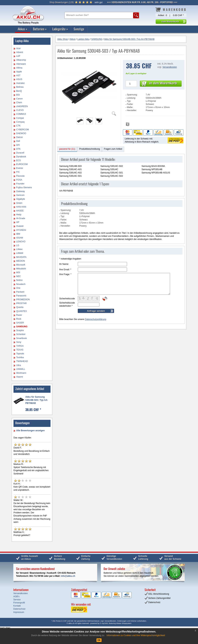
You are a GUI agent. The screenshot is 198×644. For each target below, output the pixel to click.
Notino (19, 280)
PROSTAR (21, 303)
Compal (20, 118)
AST (18, 75)
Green (19, 203)
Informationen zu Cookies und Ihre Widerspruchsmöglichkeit (136, 635)
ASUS (19, 79)
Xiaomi (20, 377)
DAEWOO (21, 133)
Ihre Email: (65, 270)
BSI (18, 95)
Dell (18, 141)
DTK (18, 149)
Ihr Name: (64, 264)
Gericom (20, 195)
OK (99, 640)
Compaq (20, 122)
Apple (19, 72)
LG (18, 245)
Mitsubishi (21, 269)
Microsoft (21, 265)
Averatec (21, 83)
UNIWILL (21, 369)
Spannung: (132, 95)
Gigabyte (21, 199)
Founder (20, 184)
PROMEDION (23, 300)
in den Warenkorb (163, 83)
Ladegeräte (60, 29)
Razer (19, 315)
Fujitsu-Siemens (24, 187)
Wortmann (21, 373)
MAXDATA (21, 257)
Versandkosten (170, 67)
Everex (20, 168)
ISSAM (20, 238)
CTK (18, 126)
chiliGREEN (22, 106)
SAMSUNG (22, 327)
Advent (20, 52)
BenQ (19, 91)
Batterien (40, 29)
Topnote (20, 354)
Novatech (21, 284)
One (18, 288)
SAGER (20, 323)
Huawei (20, 226)
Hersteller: (132, 110)
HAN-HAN (21, 207)
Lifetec (19, 249)
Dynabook (21, 157)
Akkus (23, 29)
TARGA (20, 346)
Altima (19, 68)
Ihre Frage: (65, 274)
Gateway (21, 191)
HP (18, 222)
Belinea (20, 87)
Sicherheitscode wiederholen (67, 304)
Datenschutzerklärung (96, 319)
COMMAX (21, 114)
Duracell (20, 153)
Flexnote (20, 176)
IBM (18, 234)
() (62, 2)
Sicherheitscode (67, 299)
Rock (19, 319)
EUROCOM (22, 164)
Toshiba (20, 357)
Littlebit (20, 253)
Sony (19, 342)
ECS (19, 160)
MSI (18, 272)
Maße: (130, 107)
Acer (19, 48)
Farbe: (130, 104)
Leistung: (131, 98)
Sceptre (20, 330)
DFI (18, 145)
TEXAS (20, 350)
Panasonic (21, 296)
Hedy (19, 215)
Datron (20, 137)
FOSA (19, 180)
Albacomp (21, 60)
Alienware (21, 64)
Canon (19, 99)
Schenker (21, 334)
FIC (18, 172)
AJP (18, 56)
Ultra (19, 365)
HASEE (20, 211)
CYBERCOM (23, 130)
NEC (19, 276)
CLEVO (20, 110)
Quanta (20, 307)
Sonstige (79, 29)
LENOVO (21, 242)
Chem (19, 103)
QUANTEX (22, 311)
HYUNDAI (21, 230)
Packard (20, 292)
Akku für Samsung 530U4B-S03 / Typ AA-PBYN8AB (37, 400)
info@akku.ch (68, 576)
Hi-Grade (21, 218)
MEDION (21, 261)
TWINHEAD (22, 361)
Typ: (129, 101)
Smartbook (22, 338)
